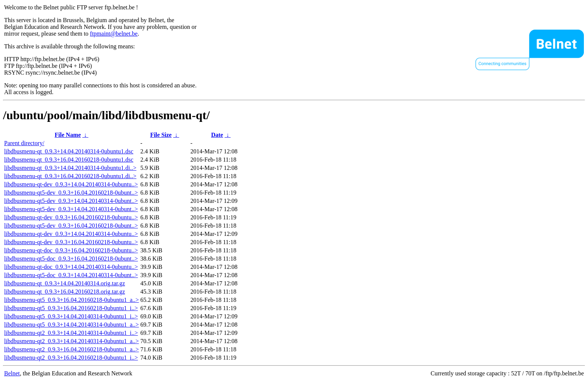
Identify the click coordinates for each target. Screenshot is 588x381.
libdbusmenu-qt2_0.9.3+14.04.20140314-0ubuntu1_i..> (71, 333)
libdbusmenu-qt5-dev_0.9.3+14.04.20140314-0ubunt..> (71, 201)
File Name (68, 135)
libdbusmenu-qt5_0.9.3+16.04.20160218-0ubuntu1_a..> (71, 300)
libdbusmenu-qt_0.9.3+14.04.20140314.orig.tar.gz (64, 283)
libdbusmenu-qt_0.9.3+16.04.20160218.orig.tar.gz (64, 292)
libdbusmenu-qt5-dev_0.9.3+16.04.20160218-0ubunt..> (71, 193)
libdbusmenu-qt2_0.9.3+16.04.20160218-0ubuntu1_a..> (71, 349)
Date (217, 135)
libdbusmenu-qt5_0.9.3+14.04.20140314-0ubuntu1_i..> (71, 316)
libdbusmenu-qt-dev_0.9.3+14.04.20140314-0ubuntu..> (71, 184)
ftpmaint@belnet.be (114, 34)
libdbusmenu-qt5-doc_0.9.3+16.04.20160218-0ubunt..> (71, 259)
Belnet (12, 373)
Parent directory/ (24, 143)
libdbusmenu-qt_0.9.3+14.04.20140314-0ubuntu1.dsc (69, 151)
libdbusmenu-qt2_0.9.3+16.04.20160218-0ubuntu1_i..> (71, 358)
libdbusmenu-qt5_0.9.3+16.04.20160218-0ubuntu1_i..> (71, 308)
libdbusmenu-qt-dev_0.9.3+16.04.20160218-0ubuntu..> (71, 217)
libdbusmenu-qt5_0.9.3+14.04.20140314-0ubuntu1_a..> (71, 325)
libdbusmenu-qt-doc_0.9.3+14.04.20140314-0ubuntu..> (71, 267)
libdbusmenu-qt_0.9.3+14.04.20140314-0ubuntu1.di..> (70, 168)
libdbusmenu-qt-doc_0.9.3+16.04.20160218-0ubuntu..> (71, 250)
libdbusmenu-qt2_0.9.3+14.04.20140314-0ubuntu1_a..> (71, 341)
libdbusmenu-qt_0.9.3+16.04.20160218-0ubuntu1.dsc (69, 160)
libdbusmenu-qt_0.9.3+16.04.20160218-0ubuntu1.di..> (70, 176)
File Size (161, 135)
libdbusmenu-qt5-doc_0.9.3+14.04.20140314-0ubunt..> (71, 275)
